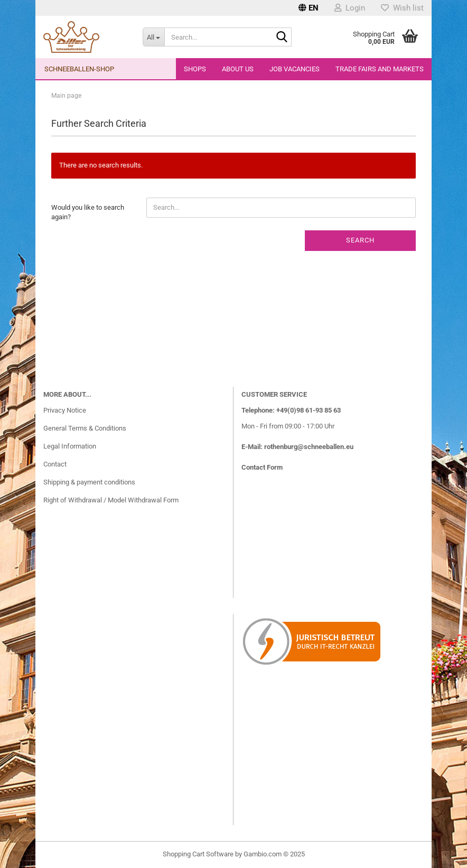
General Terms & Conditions (85, 428)
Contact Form (262, 467)
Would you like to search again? (88, 212)
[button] (309, 8)
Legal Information (70, 446)
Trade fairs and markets (380, 69)
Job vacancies (295, 69)
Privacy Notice (65, 410)
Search (360, 240)
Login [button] (350, 8)
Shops (195, 69)
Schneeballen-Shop (79, 69)
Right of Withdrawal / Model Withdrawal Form (111, 500)
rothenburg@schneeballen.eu (309, 447)
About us (238, 69)
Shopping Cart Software (198, 854)
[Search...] (154, 37)
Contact (55, 464)
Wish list (402, 8)
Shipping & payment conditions (89, 482)
